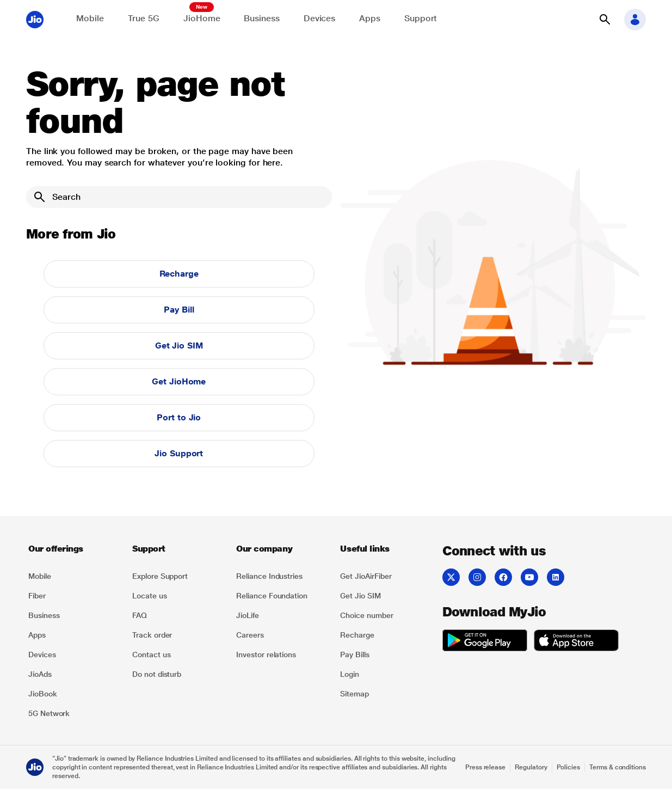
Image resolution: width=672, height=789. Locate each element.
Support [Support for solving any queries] (421, 18)
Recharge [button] (179, 274)
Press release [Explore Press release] (485, 767)
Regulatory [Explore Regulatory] (531, 767)
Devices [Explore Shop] (319, 18)
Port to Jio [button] (179, 417)
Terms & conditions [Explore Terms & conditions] (618, 767)
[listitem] (74, 576)
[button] (605, 20)
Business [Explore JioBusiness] (261, 18)
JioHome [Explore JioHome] (202, 18)
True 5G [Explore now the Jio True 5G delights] (144, 18)
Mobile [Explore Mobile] (90, 18)
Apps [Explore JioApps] (370, 18)
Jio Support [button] (179, 453)
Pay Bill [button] (179, 310)
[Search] (179, 197)
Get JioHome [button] (179, 381)
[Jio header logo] (35, 20)
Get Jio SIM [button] (179, 345)
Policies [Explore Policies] (569, 767)
